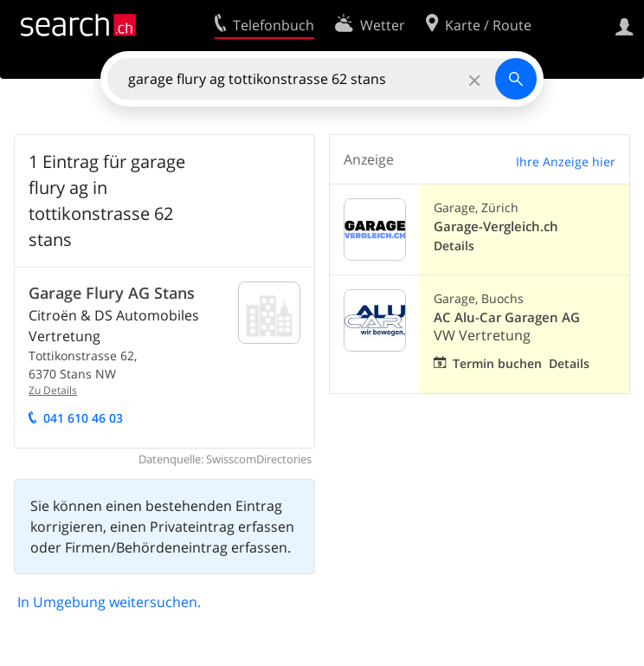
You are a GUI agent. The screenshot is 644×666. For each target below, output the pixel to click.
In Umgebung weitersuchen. (109, 602)
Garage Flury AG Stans (112, 293)
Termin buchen (497, 363)
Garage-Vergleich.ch (496, 226)
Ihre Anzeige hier (566, 162)
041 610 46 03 (83, 418)
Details (454, 246)
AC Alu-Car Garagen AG (507, 317)
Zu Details (53, 390)
